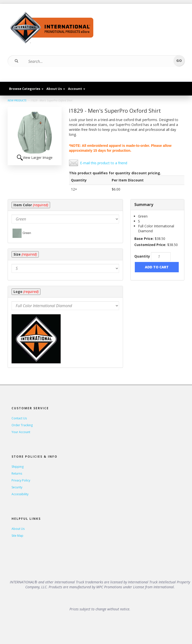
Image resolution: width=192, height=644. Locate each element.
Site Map (17, 536)
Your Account (21, 432)
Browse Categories (26, 89)
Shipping (18, 467)
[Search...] (93, 61)
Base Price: (144, 239)
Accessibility (20, 494)
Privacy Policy (21, 480)
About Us (56, 89)
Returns (17, 473)
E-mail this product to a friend (104, 163)
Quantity (142, 256)
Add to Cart (157, 267)
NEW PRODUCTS (17, 100)
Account (77, 89)
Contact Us (19, 418)
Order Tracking (22, 425)
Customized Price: (150, 245)
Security (17, 487)
